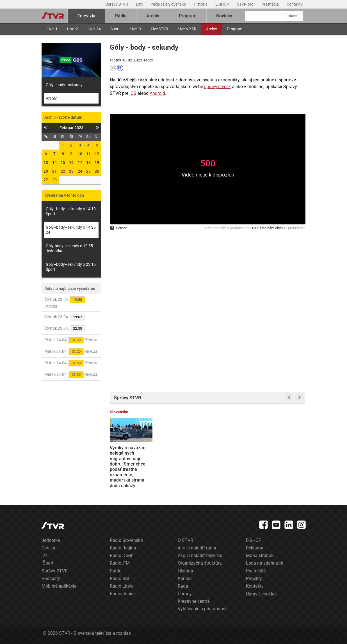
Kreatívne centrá (194, 601)
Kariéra (185, 578)
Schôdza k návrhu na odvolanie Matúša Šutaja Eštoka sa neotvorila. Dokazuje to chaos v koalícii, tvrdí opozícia (233, 461)
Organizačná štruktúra (200, 563)
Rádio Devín (122, 555)
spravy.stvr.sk (217, 87)
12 (97, 154)
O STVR (185, 540)
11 (88, 154)
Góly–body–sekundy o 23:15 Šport (71, 267)
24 (80, 171)
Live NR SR (187, 29)
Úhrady (185, 594)
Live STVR (159, 29)
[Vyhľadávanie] (274, 16)
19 (97, 162)
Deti (140, 4)
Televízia (86, 16)
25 (88, 171)
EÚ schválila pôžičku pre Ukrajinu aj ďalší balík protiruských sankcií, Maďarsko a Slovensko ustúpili (283, 459)
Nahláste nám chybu (268, 228)
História (201, 4)
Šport (115, 29)
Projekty (254, 578)
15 (63, 162)
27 (46, 180)
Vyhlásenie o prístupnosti (203, 609)
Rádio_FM (120, 563)
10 (80, 154)
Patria (116, 571)
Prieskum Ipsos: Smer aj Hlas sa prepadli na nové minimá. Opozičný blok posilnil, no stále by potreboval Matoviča (182, 464)
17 (80, 162)
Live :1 (52, 29)
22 (63, 171)
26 (97, 171)
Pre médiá (270, 4)
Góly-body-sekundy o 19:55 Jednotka (69, 248)
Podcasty (51, 578)
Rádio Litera (122, 586)
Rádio (121, 16)
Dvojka (48, 548)
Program (235, 29)
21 (54, 171)
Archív (212, 29)
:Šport (47, 563)
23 (71, 171)
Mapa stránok (260, 555)
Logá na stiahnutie (264, 563)
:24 (45, 555)
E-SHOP (223, 4)
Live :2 (73, 29)
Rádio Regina (123, 548)
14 (54, 162)
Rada (183, 586)
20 (46, 171)
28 (54, 180)
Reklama (255, 548)
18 (88, 162)
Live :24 (94, 29)
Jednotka (51, 540)
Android (157, 93)
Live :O (135, 29)
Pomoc (118, 228)
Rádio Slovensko (126, 540)
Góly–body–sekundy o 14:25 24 (71, 230)
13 (46, 162)
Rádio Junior (122, 594)
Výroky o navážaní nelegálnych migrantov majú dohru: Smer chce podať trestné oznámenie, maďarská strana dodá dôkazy (128, 467)
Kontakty (295, 4)
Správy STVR (117, 4)
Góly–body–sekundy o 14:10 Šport (71, 211)
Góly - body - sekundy (64, 85)
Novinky (224, 16)
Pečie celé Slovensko (169, 4)
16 (71, 162)
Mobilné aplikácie (59, 586)
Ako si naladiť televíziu (200, 555)
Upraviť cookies (261, 594)
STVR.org (246, 4)
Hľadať (293, 16)
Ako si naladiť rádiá (197, 548)
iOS (133, 93)
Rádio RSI (119, 578)
